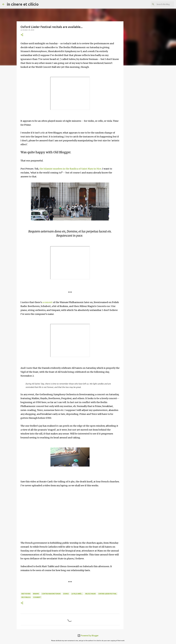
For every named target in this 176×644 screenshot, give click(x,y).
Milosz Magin (90, 594)
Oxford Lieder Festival (107, 594)
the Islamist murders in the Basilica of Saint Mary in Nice (70, 169)
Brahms (36, 594)
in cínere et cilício (23, 4)
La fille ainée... (77, 594)
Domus (66, 594)
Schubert (37, 597)
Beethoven (26, 594)
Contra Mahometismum (51, 594)
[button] (22, 35)
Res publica (26, 597)
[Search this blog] (161, 4)
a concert (47, 302)
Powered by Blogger (88, 636)
